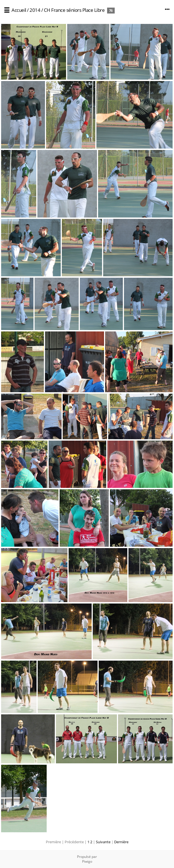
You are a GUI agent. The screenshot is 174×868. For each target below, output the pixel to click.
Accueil (19, 10)
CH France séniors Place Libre (75, 10)
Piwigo (87, 861)
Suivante (103, 842)
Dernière (121, 842)
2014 (35, 10)
